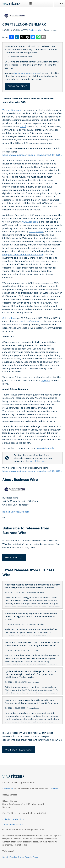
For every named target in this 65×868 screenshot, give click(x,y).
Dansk (5, 857)
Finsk (35, 857)
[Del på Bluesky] (33, 37)
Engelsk (13, 857)
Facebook (17, 819)
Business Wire (35, 30)
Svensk (28, 857)
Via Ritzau (54, 789)
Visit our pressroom (18, 750)
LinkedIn (6, 819)
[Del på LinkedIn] (17, 37)
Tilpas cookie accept (13, 824)
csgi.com (45, 380)
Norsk (21, 857)
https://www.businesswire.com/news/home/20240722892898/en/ (32, 155)
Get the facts (9, 318)
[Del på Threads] (28, 37)
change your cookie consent (27, 73)
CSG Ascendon (30, 222)
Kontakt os (8, 789)
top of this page (38, 461)
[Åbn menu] (31, 3)
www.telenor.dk (46, 448)
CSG (23, 127)
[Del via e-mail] (43, 37)
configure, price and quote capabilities (23, 255)
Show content (17, 86)
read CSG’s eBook (30, 321)
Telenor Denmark (12, 110)
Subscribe (14, 557)
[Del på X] (22, 37)
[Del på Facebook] (12, 37)
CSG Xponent (36, 232)
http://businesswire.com (16, 512)
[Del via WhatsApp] (38, 37)
